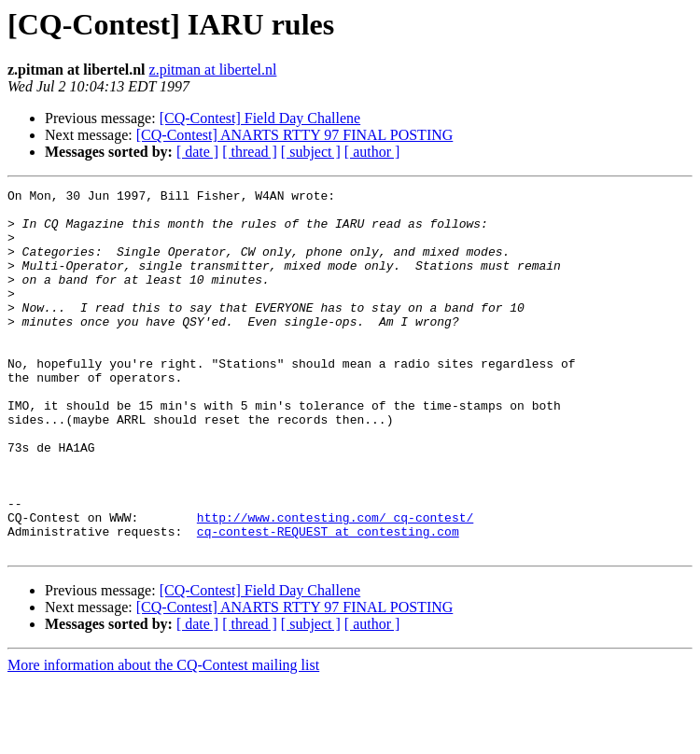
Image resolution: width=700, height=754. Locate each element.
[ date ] (197, 152)
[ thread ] (250, 152)
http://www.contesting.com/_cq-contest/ (335, 584)
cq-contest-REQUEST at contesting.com (328, 601)
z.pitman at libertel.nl (213, 70)
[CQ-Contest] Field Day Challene (260, 118)
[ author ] (372, 152)
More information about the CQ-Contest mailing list (163, 738)
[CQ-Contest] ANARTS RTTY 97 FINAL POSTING (295, 135)
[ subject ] (311, 152)
